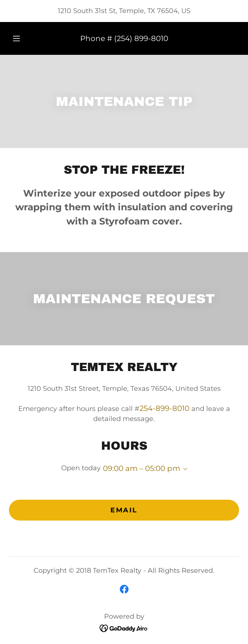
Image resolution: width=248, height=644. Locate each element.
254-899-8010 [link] (164, 408)
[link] (124, 589)
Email (124, 510)
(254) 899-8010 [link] (141, 38)
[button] (20, 38)
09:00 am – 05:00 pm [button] (142, 468)
